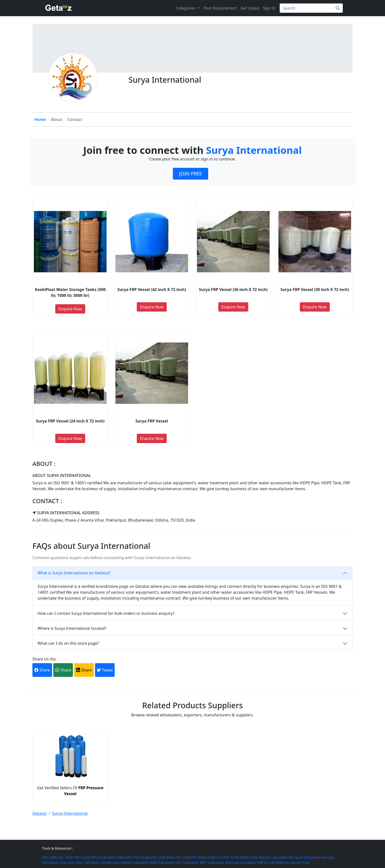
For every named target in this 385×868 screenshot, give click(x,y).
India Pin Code (178, 857)
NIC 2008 (50, 857)
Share (42, 670)
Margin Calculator (273, 857)
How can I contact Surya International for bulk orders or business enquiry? (106, 613)
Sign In (269, 8)
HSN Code (82, 857)
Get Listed (250, 8)
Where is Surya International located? (72, 628)
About (57, 119)
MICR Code (249, 857)
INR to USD (266, 862)
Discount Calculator (304, 857)
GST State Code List (207, 857)
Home (40, 119)
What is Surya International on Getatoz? (74, 573)
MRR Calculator (162, 862)
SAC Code (66, 857)
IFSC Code (231, 857)
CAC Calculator (187, 862)
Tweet (105, 670)
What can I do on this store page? (68, 643)
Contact (75, 119)
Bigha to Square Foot (293, 862)
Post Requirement (220, 8)
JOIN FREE (190, 174)
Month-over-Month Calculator (125, 862)
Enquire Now (70, 309)
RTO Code (99, 857)
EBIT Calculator (212, 862)
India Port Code (137, 857)
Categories (186, 8)
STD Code (158, 857)
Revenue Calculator (241, 862)
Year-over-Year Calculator (80, 862)
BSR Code (116, 857)
